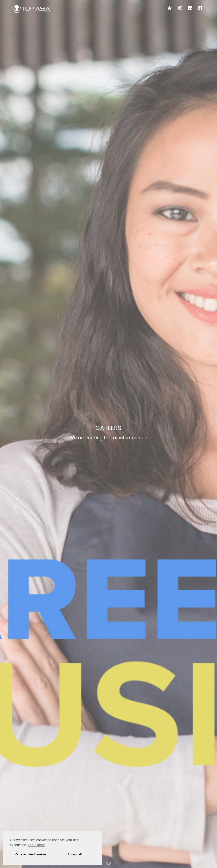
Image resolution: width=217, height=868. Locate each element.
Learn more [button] (36, 845)
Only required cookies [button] (31, 854)
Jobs (108, 850)
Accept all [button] (75, 854)
